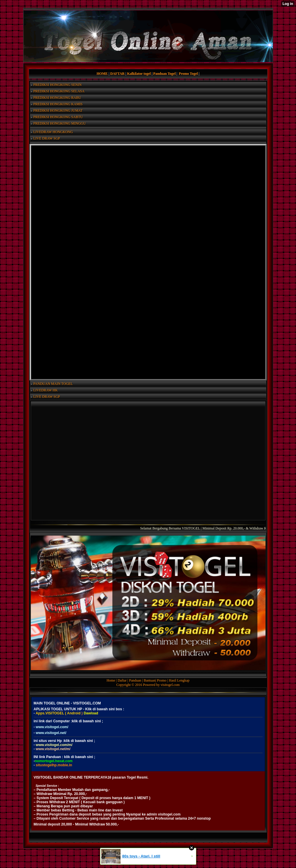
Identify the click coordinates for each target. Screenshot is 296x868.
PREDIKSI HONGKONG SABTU (58, 117)
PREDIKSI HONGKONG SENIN (58, 85)
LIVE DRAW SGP (47, 138)
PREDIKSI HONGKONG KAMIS (58, 104)
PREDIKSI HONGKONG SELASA (59, 91)
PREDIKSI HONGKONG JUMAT (58, 111)
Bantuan (150, 680)
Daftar (123, 680)
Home (111, 680)
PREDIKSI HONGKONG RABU (57, 98)
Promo (162, 680)
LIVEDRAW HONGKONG (53, 132)
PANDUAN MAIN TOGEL (53, 384)
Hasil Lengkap (179, 680)
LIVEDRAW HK (46, 390)
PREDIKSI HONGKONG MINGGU (60, 123)
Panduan (136, 680)
